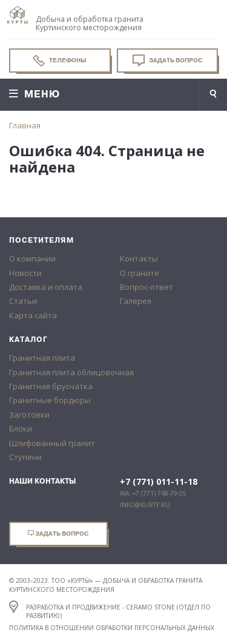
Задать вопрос (167, 61)
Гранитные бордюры (50, 400)
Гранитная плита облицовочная (71, 372)
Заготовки (29, 415)
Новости (25, 273)
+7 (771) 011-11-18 (159, 482)
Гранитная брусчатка (51, 386)
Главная (25, 125)
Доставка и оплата (46, 287)
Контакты (139, 258)
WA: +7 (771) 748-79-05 (153, 493)
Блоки (21, 429)
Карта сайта (33, 315)
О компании (32, 258)
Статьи (23, 301)
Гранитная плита (42, 358)
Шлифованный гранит (52, 443)
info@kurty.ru (145, 505)
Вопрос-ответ (146, 287)
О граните (140, 273)
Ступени (25, 457)
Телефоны (60, 61)
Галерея (136, 301)
